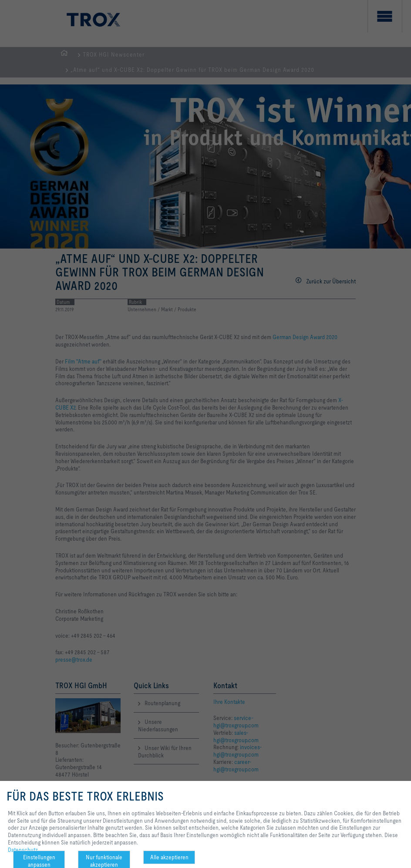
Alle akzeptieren (169, 857)
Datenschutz (23, 850)
